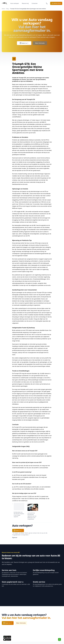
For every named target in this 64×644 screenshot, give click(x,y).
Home (3, 9)
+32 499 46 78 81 (56, 3)
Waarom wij (25, 3)
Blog (8, 9)
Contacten (35, 3)
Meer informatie (40, 43)
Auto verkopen (15, 3)
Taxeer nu (24, 43)
